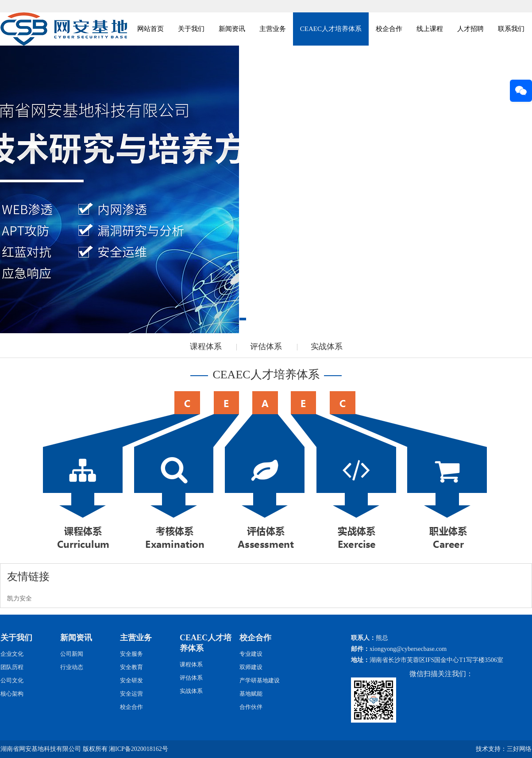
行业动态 (72, 667)
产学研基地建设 (260, 680)
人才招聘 (470, 29)
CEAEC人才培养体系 (331, 29)
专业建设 (251, 654)
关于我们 (191, 29)
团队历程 (12, 667)
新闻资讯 (232, 29)
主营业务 (273, 29)
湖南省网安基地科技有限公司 (41, 749)
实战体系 (327, 346)
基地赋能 (251, 694)
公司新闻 (72, 654)
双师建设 (251, 667)
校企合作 (389, 29)
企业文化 (12, 654)
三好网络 (519, 749)
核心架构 (12, 694)
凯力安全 (19, 598)
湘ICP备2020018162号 (139, 749)
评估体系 (266, 346)
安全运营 (131, 694)
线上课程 (430, 29)
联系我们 (511, 29)
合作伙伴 (251, 707)
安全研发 (131, 680)
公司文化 (12, 680)
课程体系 (206, 346)
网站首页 (150, 29)
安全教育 (131, 667)
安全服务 (131, 654)
